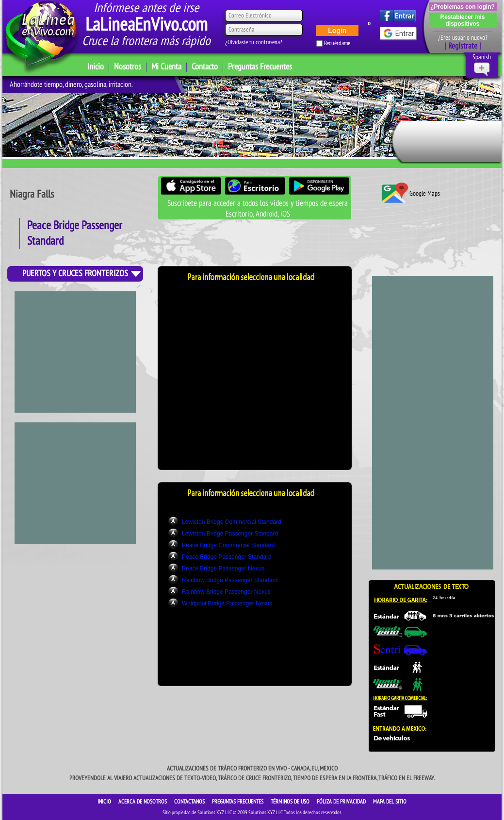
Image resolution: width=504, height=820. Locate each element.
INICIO (105, 802)
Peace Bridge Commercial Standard (228, 545)
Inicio (96, 67)
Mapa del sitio (390, 802)
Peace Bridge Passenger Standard (227, 557)
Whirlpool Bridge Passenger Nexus (227, 603)
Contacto (205, 67)
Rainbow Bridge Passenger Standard (230, 580)
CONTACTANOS (190, 802)
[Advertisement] (75, 483)
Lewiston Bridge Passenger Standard (230, 534)
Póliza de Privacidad (342, 802)
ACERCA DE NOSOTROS (143, 802)
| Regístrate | (463, 46)
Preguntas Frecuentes (260, 67)
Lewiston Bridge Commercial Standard (232, 522)
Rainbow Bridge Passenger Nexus (226, 592)
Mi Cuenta (166, 67)
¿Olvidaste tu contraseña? (254, 42)
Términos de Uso (291, 802)
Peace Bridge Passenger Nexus (223, 569)
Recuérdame (337, 43)
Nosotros (128, 67)
